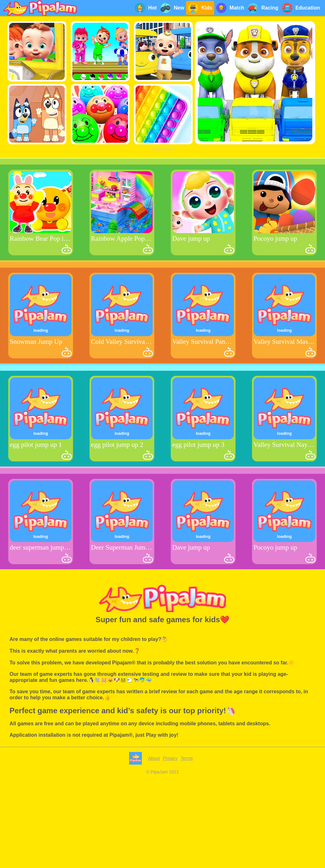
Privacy (170, 758)
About (154, 758)
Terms (187, 758)
